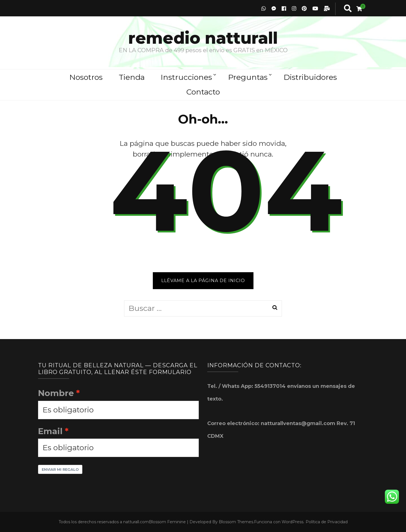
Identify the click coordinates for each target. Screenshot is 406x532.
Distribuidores (310, 77)
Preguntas (248, 77)
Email (50, 431)
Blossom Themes (236, 522)
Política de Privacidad (327, 522)
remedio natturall (203, 38)
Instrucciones (186, 77)
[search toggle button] (348, 9)
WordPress (293, 522)
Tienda (132, 77)
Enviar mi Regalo (60, 469)
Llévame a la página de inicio (203, 281)
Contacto (203, 92)
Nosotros (86, 77)
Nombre (56, 393)
